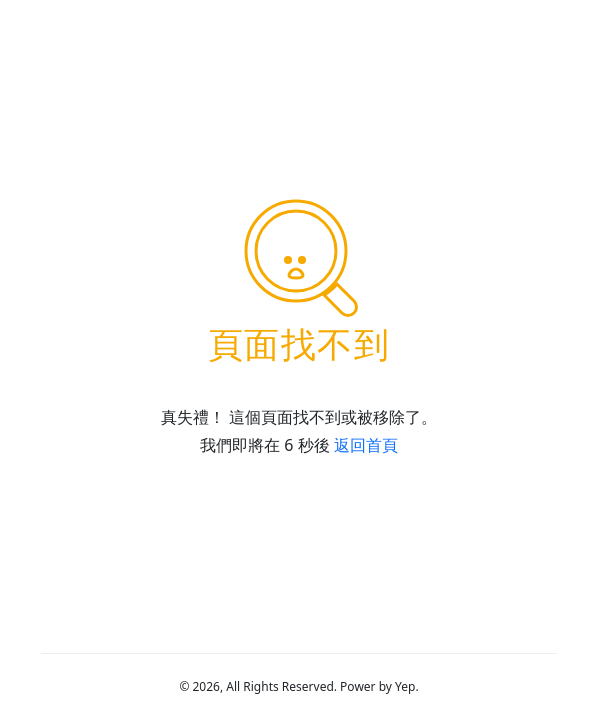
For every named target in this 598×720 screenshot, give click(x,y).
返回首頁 (366, 445)
